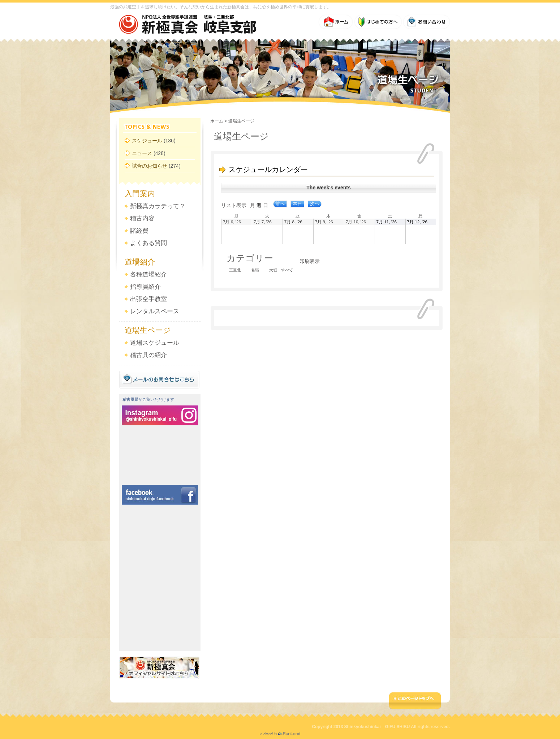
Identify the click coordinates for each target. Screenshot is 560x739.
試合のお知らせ (150, 166)
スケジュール (147, 141)
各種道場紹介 (148, 274)
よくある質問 (148, 243)
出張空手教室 (148, 299)
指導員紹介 (145, 287)
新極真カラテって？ (158, 206)
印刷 (310, 261)
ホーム (217, 121)
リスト (234, 205)
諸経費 (139, 231)
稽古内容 (142, 218)
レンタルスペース (155, 311)
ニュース (142, 153)
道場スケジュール (155, 343)
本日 (297, 204)
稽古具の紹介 (148, 355)
